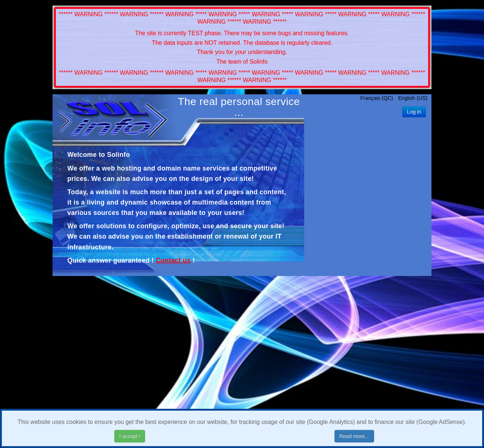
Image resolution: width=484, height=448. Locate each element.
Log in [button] (414, 112)
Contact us (173, 260)
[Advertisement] (368, 198)
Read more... (354, 436)
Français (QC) (377, 98)
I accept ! (130, 436)
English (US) (413, 98)
